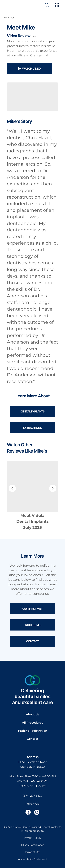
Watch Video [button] (30, 69)
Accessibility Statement (33, 859)
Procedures (32, 625)
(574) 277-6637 (33, 796)
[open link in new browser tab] (28, 812)
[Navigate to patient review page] (32, 496)
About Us (33, 714)
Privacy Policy (32, 838)
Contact (33, 641)
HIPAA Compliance (33, 845)
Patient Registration (33, 731)
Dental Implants (33, 411)
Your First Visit (32, 609)
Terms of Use (32, 852)
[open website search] (50, 5)
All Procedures (32, 723)
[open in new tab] (32, 764)
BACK (10, 18)
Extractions (32, 428)
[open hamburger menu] (57, 6)
